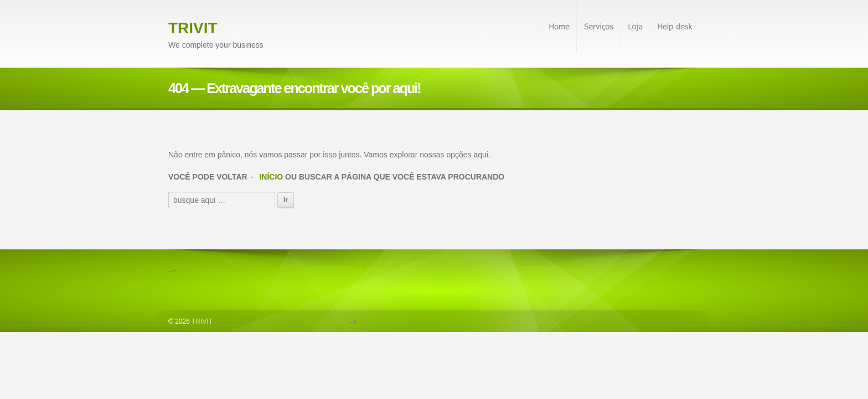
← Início (267, 177)
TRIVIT (193, 28)
